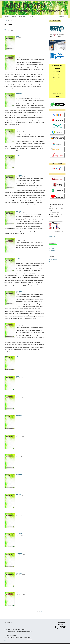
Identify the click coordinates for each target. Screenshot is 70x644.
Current (7, 16)
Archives (14, 16)
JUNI (6, 29)
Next (42, 612)
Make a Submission (55, 21)
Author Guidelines (57, 78)
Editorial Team (57, 84)
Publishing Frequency (57, 66)
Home (6, 20)
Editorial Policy (57, 69)
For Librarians (52, 251)
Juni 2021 (18, 514)
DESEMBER (19, 56)
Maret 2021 (19, 534)
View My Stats (52, 237)
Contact (57, 96)
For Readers (52, 246)
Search (62, 16)
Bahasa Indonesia (53, 260)
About (31, 16)
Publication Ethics (57, 90)
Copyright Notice (57, 75)
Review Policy (57, 81)
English (51, 262)
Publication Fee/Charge (57, 93)
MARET (18, 36)
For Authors (51, 248)
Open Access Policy (57, 72)
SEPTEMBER (19, 94)
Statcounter (52, 234)
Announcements (23, 16)
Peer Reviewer (57, 87)
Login (64, 2)
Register (59, 2)
